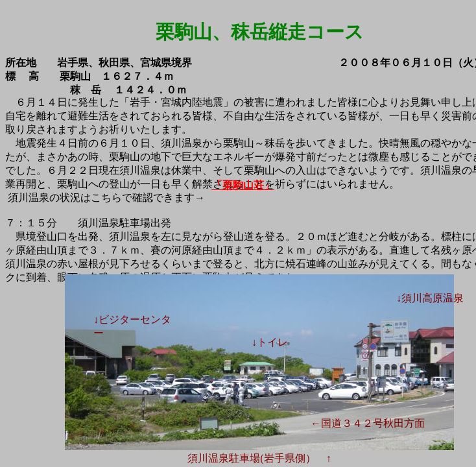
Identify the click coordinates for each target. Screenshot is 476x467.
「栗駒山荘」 (243, 185)
